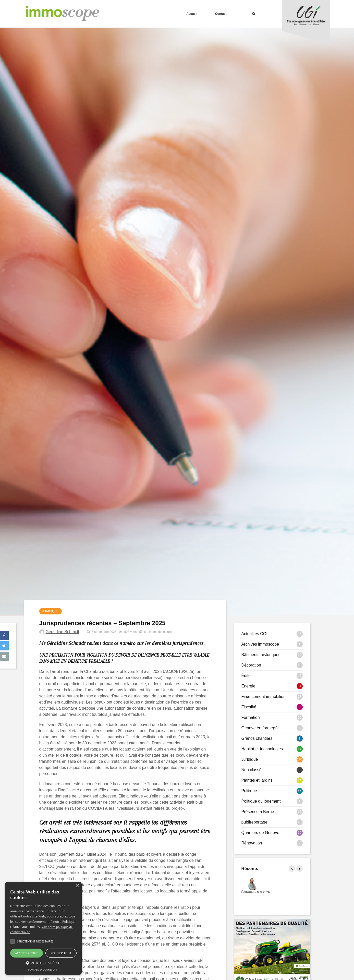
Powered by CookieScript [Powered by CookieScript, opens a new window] (43, 970)
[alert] (43, 928)
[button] (13, 941)
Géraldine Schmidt (63, 632)
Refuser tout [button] (61, 953)
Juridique (51, 611)
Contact (221, 14)
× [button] (77, 886)
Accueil (192, 14)
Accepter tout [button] (26, 953)
